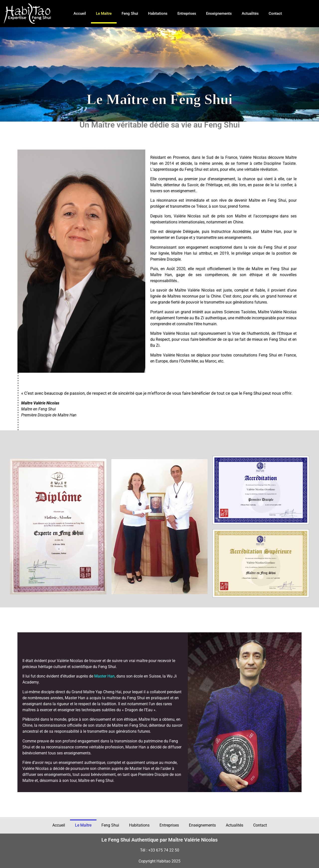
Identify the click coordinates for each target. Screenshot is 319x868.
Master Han (104, 676)
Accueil (80, 13)
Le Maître (104, 13)
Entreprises (187, 13)
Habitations (158, 13)
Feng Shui (130, 13)
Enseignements (219, 13)
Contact (275, 13)
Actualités (250, 13)
